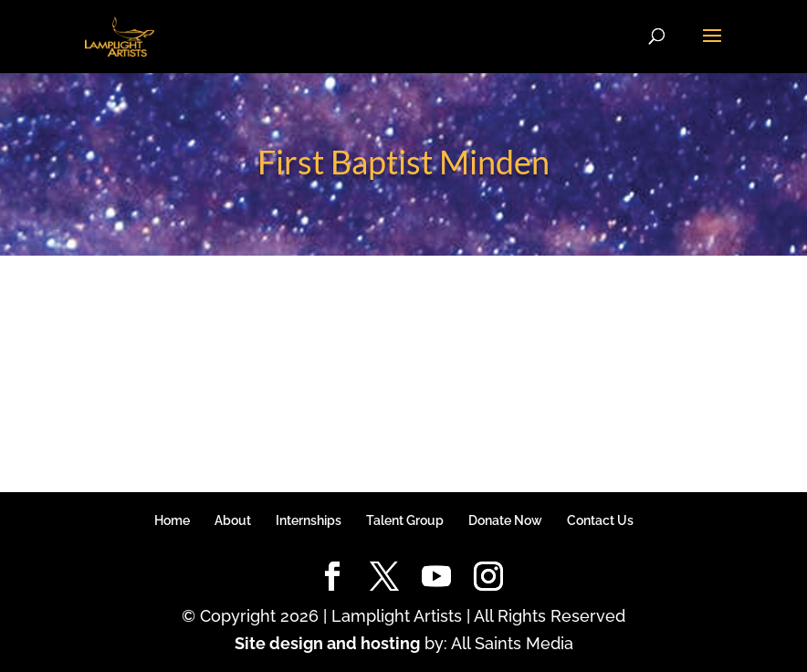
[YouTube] (436, 577)
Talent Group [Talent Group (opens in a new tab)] (405, 520)
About (233, 520)
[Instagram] (488, 577)
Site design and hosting (327, 643)
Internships (309, 520)
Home (172, 520)
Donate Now (505, 520)
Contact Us (600, 520)
